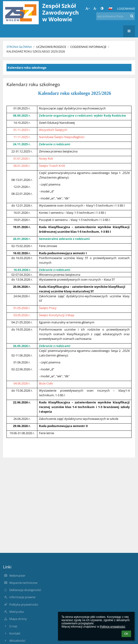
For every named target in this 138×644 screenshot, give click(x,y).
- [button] (95, 8)
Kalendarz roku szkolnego (27, 68)
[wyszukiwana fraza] (116, 16)
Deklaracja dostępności (25, 590)
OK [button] (126, 634)
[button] (110, 9)
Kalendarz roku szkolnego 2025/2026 (36, 51)
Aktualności (17, 641)
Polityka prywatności (24, 604)
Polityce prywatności (112, 627)
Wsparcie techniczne (23, 583)
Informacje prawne (22, 597)
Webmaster (17, 576)
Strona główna (19, 47)
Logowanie (126, 9)
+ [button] (88, 8)
